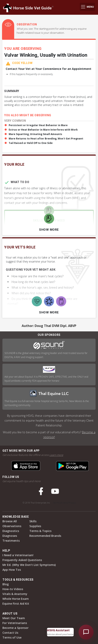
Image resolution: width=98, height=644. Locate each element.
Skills (33, 521)
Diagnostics (11, 531)
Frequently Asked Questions (22, 560)
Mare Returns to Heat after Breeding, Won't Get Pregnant (46, 139)
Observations (12, 526)
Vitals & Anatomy (15, 594)
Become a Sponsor (15, 628)
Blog (6, 584)
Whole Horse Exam (16, 599)
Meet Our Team (14, 618)
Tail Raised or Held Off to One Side (31, 143)
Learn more (56, 455)
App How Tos (12, 570)
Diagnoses (10, 536)
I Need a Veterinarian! (18, 555)
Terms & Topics (40, 531)
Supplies (35, 526)
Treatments (11, 541)
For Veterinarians (15, 623)
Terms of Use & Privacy (64, 503)
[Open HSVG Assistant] (86, 632)
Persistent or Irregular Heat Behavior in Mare (38, 125)
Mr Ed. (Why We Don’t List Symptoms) (29, 565)
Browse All (10, 521)
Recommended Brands (45, 536)
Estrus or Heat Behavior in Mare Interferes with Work (43, 130)
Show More (49, 230)
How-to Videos (13, 589)
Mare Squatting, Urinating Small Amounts (35, 134)
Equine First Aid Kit (16, 604)
